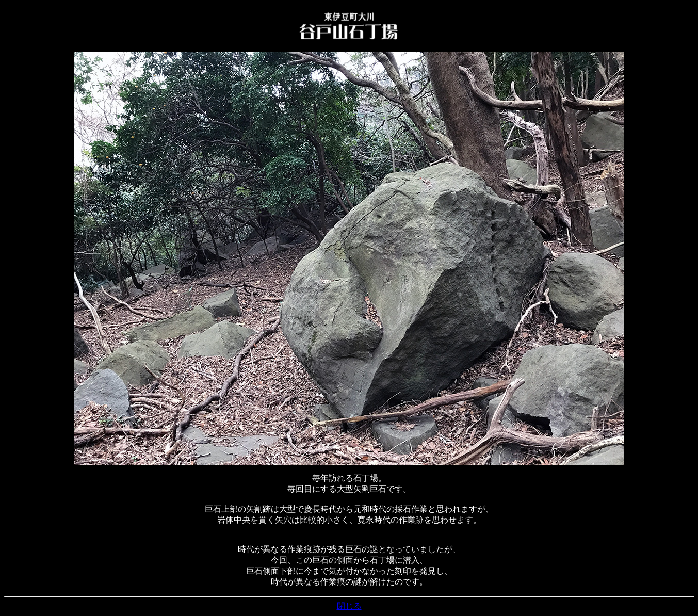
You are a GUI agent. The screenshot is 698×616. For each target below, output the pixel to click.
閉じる (349, 606)
